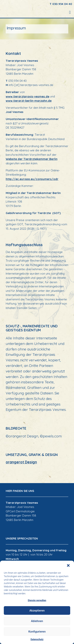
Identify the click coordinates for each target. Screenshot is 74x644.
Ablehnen (37, 621)
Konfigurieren (37, 632)
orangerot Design (21, 462)
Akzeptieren (37, 611)
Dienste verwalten (37, 600)
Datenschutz (37, 639)
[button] (68, 565)
